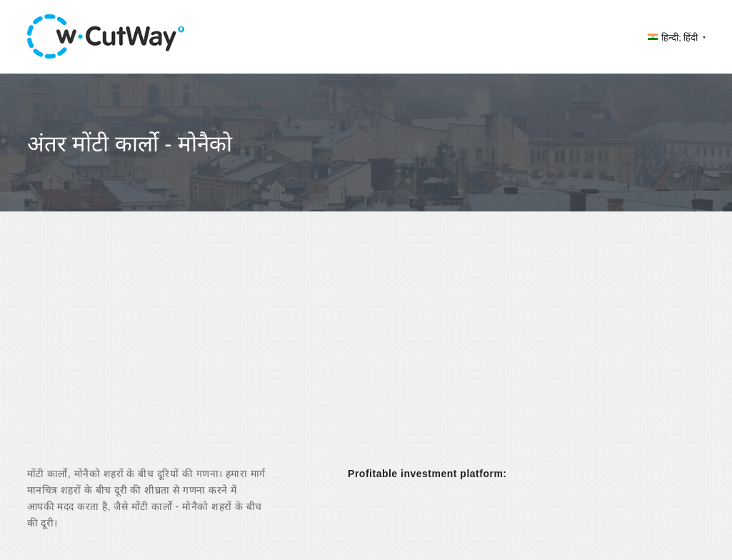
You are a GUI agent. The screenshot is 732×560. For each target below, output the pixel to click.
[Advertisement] (366, 351)
